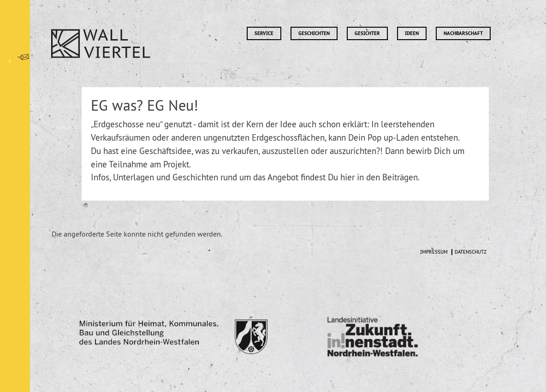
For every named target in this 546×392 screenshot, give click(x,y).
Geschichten (314, 33)
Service (264, 33)
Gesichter (367, 33)
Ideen (412, 33)
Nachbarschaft (463, 33)
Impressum (434, 252)
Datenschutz (471, 252)
